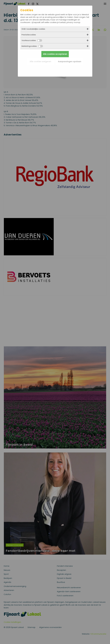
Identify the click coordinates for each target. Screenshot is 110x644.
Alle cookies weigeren (40, 62)
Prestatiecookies (29, 35)
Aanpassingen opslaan (70, 62)
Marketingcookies (32, 46)
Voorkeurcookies (32, 40)
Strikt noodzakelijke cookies (33, 29)
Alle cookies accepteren (55, 54)
